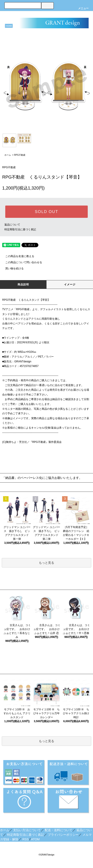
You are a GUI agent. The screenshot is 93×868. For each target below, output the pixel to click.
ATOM (35, 839)
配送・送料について (59, 830)
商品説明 (23, 285)
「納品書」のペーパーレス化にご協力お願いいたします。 (42, 478)
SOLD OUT (46, 212)
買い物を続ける (12, 268)
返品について (12, 225)
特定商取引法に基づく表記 (20, 229)
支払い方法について (27, 830)
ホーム (8, 155)
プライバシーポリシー (63, 835)
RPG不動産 (20, 155)
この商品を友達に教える (17, 256)
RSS (26, 839)
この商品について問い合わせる (21, 262)
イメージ (70, 285)
